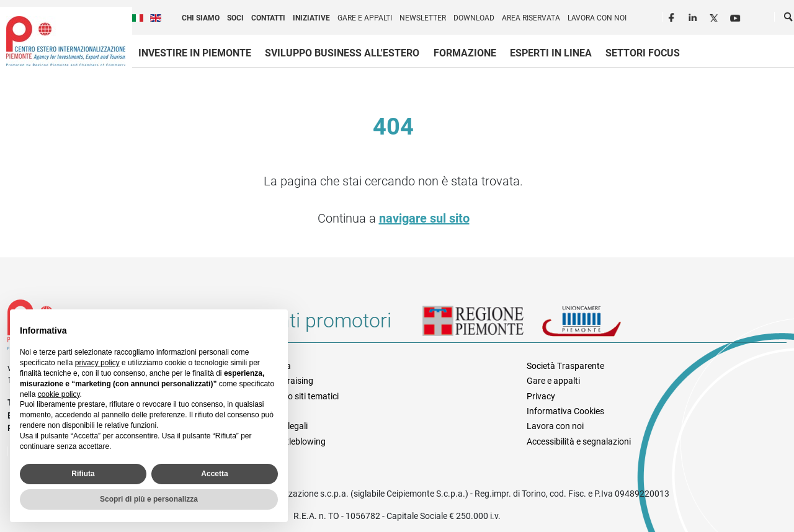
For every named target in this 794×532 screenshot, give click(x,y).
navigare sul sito (424, 218)
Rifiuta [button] (83, 474)
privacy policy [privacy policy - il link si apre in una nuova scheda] (97, 363)
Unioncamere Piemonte (599, 326)
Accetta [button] (214, 474)
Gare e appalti (365, 18)
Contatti (268, 18)
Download (474, 18)
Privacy (541, 396)
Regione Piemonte (482, 326)
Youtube (736, 16)
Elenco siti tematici (303, 396)
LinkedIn (694, 16)
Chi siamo (201, 18)
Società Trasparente (565, 366)
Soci (235, 18)
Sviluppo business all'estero (342, 53)
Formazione (465, 53)
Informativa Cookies (565, 411)
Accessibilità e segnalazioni (579, 441)
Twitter (715, 16)
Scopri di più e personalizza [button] (149, 499)
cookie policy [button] (59, 394)
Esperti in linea (551, 53)
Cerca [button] (789, 19)
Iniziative (311, 18)
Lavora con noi (597, 18)
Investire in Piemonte (195, 53)
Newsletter (423, 18)
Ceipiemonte (66, 41)
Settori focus (643, 53)
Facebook (673, 16)
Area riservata (531, 18)
